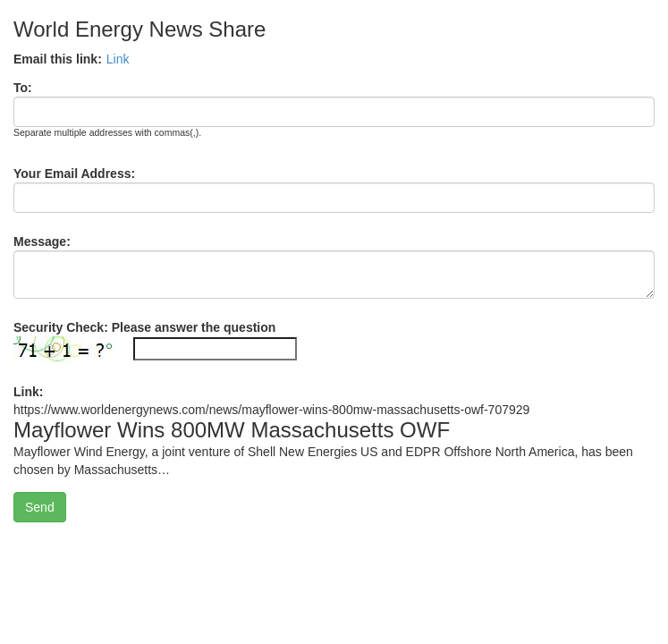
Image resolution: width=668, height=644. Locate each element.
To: (23, 88)
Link (118, 59)
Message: (42, 241)
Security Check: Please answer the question (144, 327)
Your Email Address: (74, 174)
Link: (28, 392)
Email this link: (58, 59)
